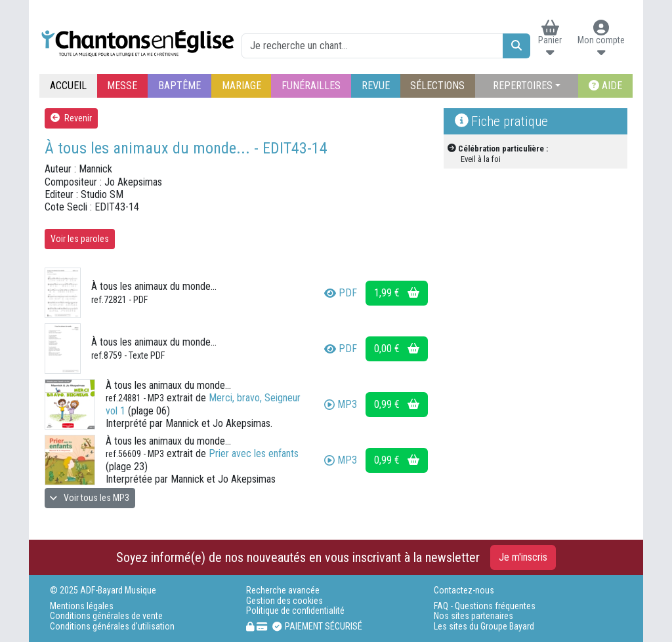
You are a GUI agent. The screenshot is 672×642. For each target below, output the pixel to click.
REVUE (376, 86)
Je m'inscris (523, 557)
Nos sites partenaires (473, 616)
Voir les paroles (80, 239)
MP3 (341, 404)
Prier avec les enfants (254, 453)
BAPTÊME (179, 86)
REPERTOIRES (523, 86)
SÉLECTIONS (437, 86)
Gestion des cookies (284, 601)
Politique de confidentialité (295, 611)
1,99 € (397, 293)
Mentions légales (82, 606)
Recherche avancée (283, 591)
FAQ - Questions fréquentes (485, 606)
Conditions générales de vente (106, 616)
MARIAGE (241, 86)
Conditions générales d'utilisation (112, 627)
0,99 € (397, 404)
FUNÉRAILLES (311, 86)
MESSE (122, 86)
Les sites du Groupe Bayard (484, 627)
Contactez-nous (464, 591)
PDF (341, 293)
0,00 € (397, 349)
